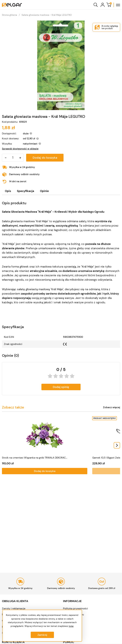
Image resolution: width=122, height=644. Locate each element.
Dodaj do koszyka (45, 158)
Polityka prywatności (75, 608)
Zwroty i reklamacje (14, 608)
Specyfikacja (26, 191)
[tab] (8, 191)
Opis (8, 191)
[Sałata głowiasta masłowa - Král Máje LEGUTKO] (61, 65)
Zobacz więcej (112, 407)
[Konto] (103, 5)
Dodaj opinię (61, 387)
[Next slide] (117, 446)
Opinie (44, 191)
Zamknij (42, 635)
